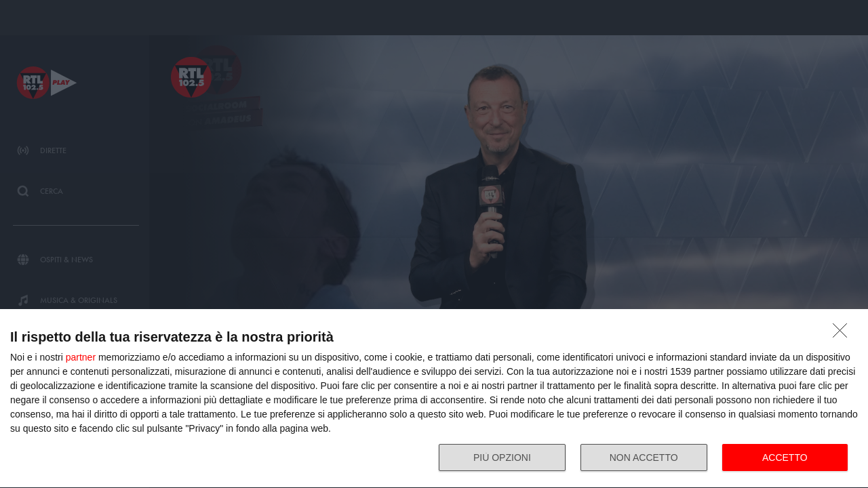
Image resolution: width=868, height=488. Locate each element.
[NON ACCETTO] (844, 334)
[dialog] (434, 399)
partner (81, 357)
